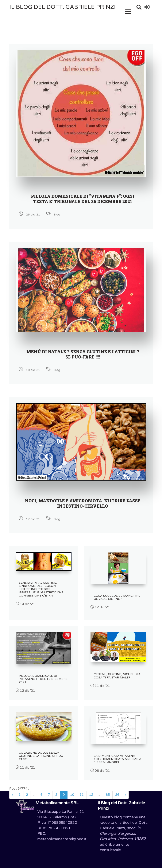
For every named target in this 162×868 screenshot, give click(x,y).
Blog (57, 215)
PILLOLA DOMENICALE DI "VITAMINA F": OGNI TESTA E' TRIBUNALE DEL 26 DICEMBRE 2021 (83, 199)
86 (117, 795)
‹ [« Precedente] (13, 795)
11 (82, 795)
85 (108, 795)
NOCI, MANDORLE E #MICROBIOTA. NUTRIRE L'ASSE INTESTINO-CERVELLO (83, 503)
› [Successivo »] (125, 795)
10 (72, 795)
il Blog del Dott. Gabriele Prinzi (62, 7)
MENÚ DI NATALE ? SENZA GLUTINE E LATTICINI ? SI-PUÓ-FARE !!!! (83, 354)
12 (91, 795)
